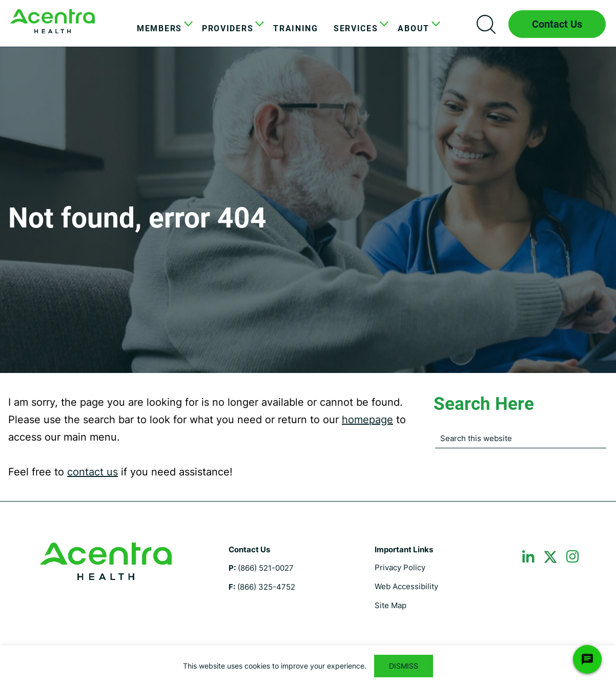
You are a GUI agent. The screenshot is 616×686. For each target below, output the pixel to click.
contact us (93, 472)
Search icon (486, 24)
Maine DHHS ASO (53, 21)
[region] (308, 666)
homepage (367, 420)
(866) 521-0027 (266, 568)
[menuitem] (162, 29)
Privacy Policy (400, 567)
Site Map (391, 605)
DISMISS (404, 666)
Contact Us (557, 24)
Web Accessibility (406, 586)
